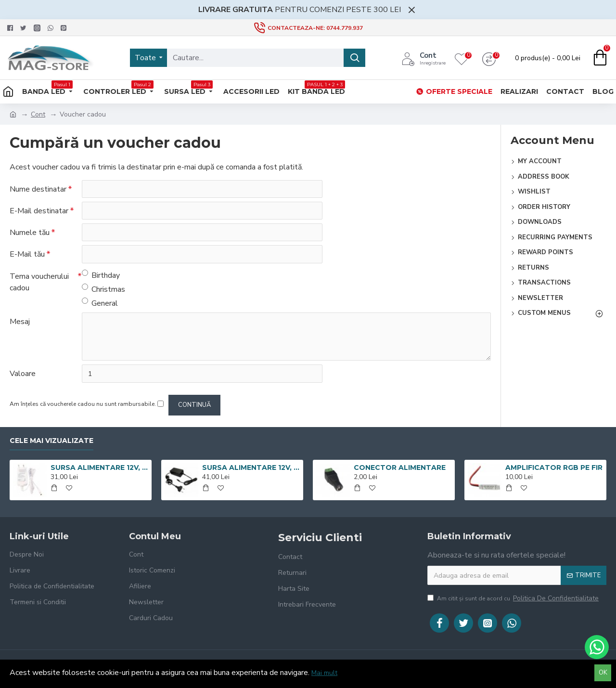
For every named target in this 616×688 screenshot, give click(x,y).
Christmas (103, 291)
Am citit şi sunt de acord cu (514, 598)
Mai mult (324, 673)
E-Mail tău (27, 256)
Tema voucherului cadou (39, 284)
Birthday (101, 277)
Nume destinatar (38, 189)
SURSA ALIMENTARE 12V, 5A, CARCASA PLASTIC (251, 468)
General (100, 305)
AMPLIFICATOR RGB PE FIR (554, 468)
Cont (38, 114)
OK (603, 673)
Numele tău (30, 234)
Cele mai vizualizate (51, 441)
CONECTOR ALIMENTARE (400, 468)
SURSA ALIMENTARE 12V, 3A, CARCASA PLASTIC (99, 468)
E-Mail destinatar (39, 211)
